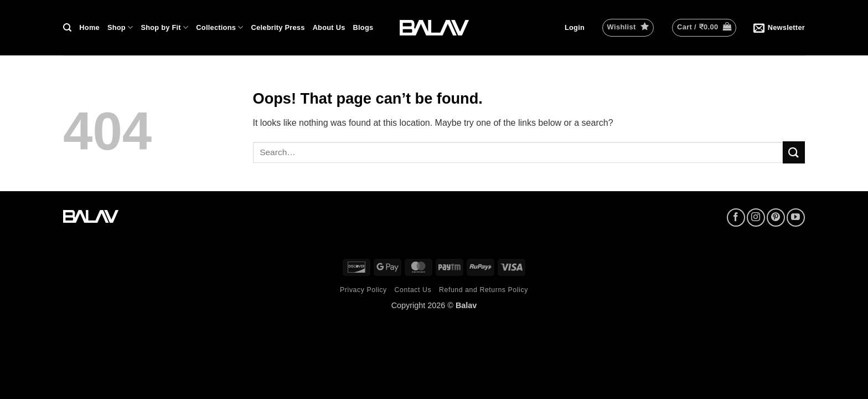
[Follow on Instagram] (756, 218)
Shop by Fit (164, 27)
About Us (329, 27)
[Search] (67, 28)
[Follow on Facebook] (736, 218)
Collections (219, 27)
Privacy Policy (363, 290)
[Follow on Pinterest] (776, 218)
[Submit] (794, 152)
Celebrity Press (278, 27)
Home (89, 27)
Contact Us (413, 290)
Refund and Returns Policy (484, 290)
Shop (120, 27)
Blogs (363, 27)
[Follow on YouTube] (796, 218)
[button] (575, 28)
